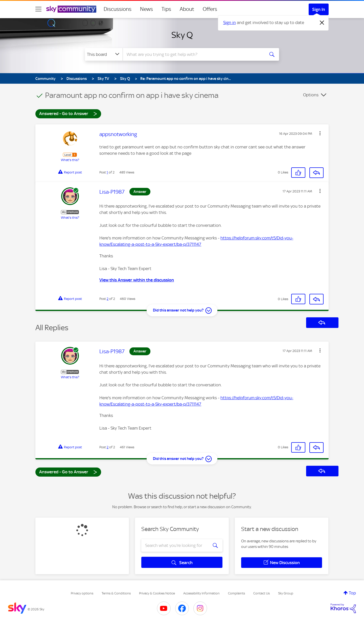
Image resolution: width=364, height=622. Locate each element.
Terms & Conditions (116, 593)
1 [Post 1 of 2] (107, 172)
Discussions (118, 9)
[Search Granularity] (104, 54)
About (187, 9)
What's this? (70, 160)
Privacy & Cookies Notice (157, 593)
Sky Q (182, 35)
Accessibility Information (201, 593)
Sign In (319, 9)
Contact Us (261, 593)
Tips (166, 9)
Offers (210, 9)
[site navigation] (38, 9)
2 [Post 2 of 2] (108, 299)
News (146, 9)
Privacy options (82, 593)
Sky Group (286, 593)
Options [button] (311, 95)
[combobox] (193, 54)
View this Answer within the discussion (137, 280)
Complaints (236, 593)
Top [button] (352, 593)
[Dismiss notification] (322, 23)
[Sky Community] (71, 9)
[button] (320, 133)
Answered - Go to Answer (68, 113)
